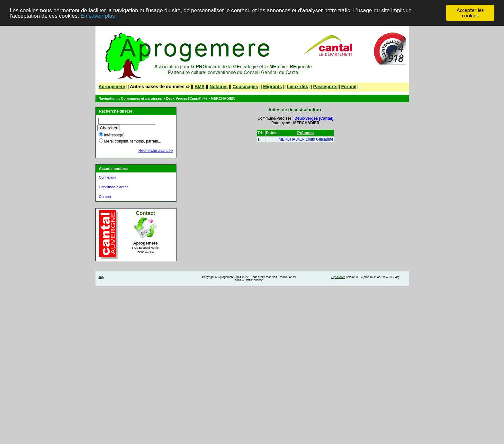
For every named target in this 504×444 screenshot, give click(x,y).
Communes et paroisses (141, 98)
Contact (105, 197)
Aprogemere (112, 87)
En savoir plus (98, 16)
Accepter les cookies (470, 13)
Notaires (219, 87)
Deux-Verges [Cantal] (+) (186, 98)
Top (101, 277)
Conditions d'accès (114, 187)
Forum (348, 87)
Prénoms (306, 133)
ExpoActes (338, 277)
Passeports (325, 87)
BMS (199, 87)
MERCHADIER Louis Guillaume (306, 139)
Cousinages (245, 87)
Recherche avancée (156, 151)
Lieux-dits (298, 87)
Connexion (108, 177)
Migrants (273, 87)
